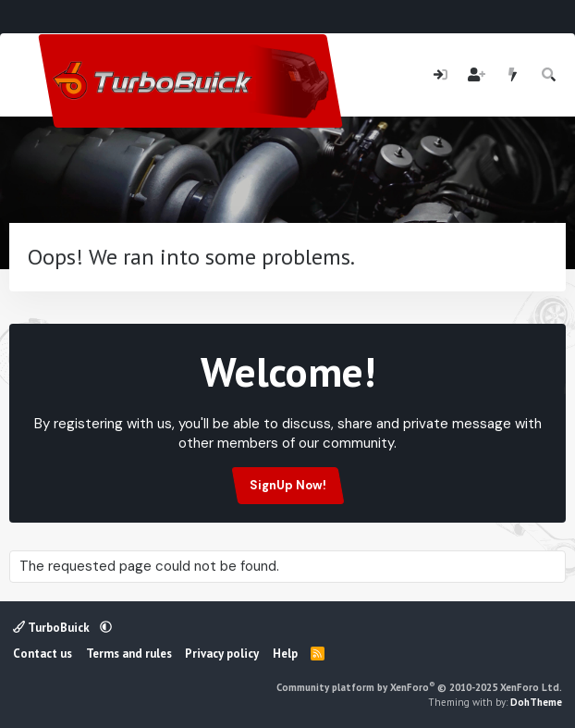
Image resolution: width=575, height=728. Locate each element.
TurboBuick (53, 628)
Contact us (43, 654)
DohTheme (536, 702)
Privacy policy (222, 654)
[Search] (550, 75)
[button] (106, 628)
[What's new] (513, 75)
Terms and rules (129, 654)
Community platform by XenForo (419, 687)
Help (285, 654)
